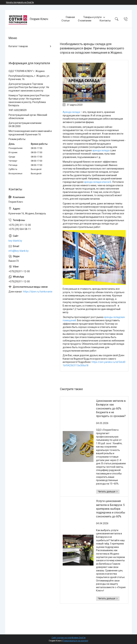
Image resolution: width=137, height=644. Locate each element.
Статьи (66, 21)
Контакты (105, 21)
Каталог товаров (18, 46)
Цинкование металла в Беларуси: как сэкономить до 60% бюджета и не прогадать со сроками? (111, 409)
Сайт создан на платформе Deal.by (69, 638)
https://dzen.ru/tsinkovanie (38, 292)
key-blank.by (15, 241)
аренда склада (101, 150)
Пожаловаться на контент (76, 641)
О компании (85, 21)
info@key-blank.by (19, 251)
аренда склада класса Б (98, 182)
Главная (70, 17)
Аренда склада (71, 112)
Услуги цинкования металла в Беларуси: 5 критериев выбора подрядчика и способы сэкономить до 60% (111, 509)
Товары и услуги (92, 17)
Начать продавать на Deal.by (20, 2)
